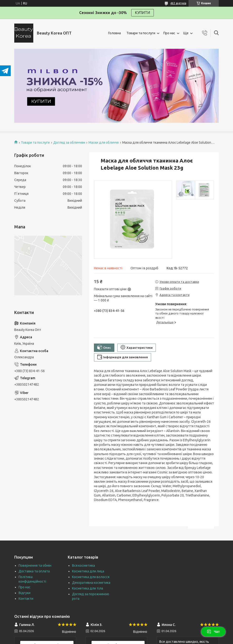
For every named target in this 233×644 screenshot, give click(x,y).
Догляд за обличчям (69, 143)
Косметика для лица (88, 571)
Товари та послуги (141, 33)
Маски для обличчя (104, 143)
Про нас (169, 33)
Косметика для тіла (87, 588)
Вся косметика (83, 565)
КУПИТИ (143, 13)
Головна (114, 33)
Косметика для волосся (91, 577)
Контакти (26, 599)
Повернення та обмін (35, 565)
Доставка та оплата (34, 571)
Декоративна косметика (91, 583)
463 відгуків (178, 3)
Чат (213, 632)
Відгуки (24, 593)
